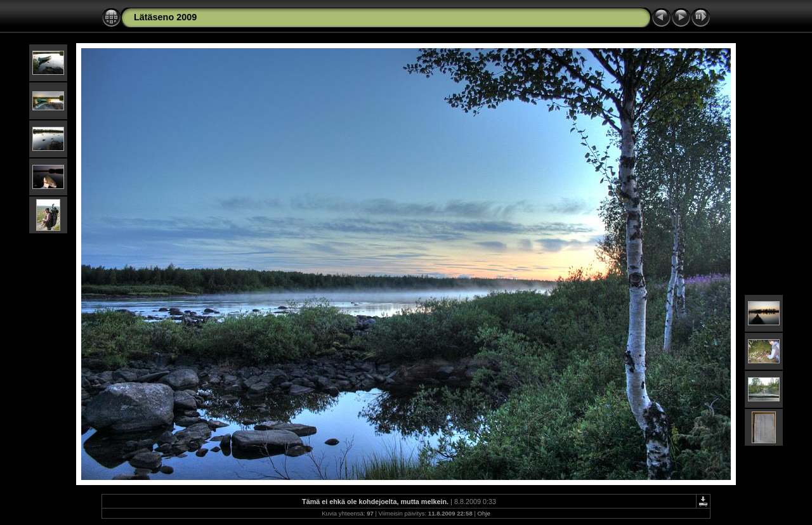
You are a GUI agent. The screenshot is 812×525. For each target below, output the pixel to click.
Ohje (484, 513)
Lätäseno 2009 (165, 17)
